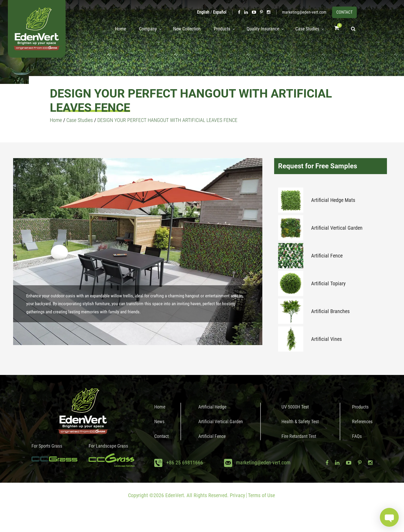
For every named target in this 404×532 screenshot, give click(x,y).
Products (217, 29)
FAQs (357, 436)
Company (142, 29)
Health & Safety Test (300, 421)
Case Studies (306, 29)
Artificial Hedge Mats (333, 200)
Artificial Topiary (328, 283)
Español (220, 12)
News (159, 421)
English (203, 12)
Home (114, 29)
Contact (161, 436)
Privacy (237, 495)
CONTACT (344, 12)
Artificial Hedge (212, 407)
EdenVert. (175, 495)
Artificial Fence (327, 256)
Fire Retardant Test (299, 436)
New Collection (182, 29)
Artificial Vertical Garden (337, 228)
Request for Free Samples (318, 166)
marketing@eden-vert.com (304, 12)
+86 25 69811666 (185, 463)
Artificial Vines (326, 339)
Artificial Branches (330, 311)
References (362, 421)
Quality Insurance (260, 29)
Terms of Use (261, 495)
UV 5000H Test (295, 407)
